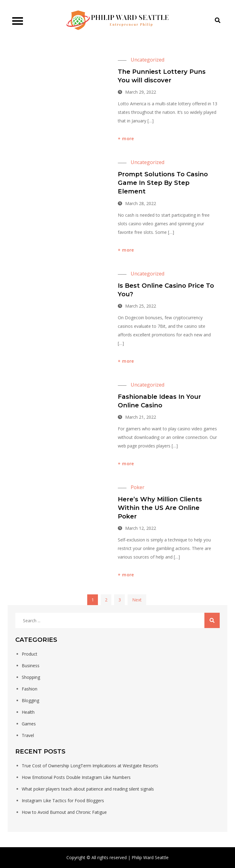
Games (29, 724)
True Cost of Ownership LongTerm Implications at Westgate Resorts (90, 766)
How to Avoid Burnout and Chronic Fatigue (64, 812)
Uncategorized (147, 60)
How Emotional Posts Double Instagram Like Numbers (76, 777)
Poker (138, 487)
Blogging (30, 700)
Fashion (30, 689)
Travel (28, 735)
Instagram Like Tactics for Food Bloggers (63, 801)
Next (137, 600)
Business (31, 666)
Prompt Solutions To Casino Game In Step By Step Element (163, 183)
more (128, 138)
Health (28, 712)
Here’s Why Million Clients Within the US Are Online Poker (160, 508)
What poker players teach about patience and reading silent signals (88, 789)
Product (30, 654)
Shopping (31, 677)
